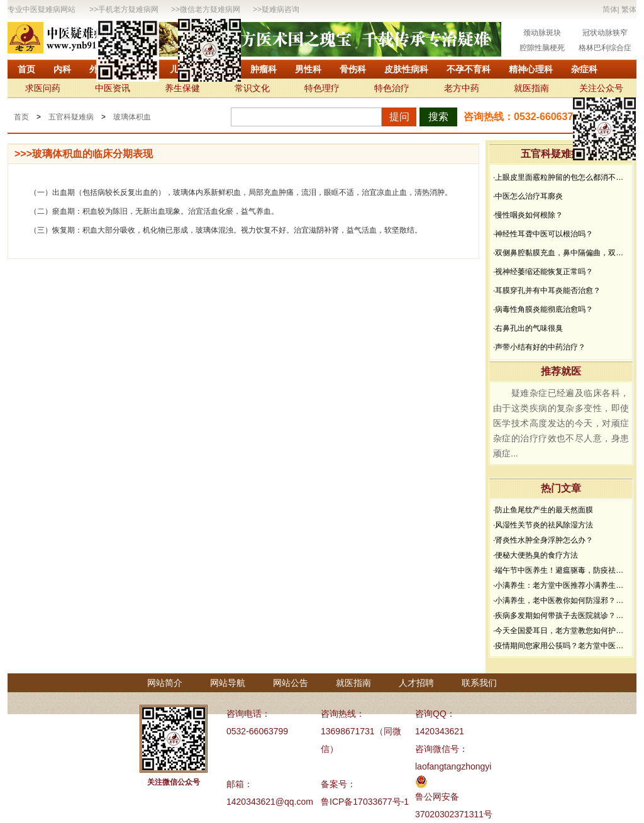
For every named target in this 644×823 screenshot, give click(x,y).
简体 (610, 9)
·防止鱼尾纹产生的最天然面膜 (543, 510)
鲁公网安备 (437, 797)
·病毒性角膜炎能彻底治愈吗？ (543, 309)
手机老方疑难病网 (128, 9)
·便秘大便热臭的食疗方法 (536, 555)
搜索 (438, 117)
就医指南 (531, 88)
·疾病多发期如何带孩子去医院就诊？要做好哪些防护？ (561, 616)
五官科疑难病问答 (561, 154)
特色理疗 (322, 88)
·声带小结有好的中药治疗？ (539, 347)
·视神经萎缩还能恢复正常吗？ (543, 272)
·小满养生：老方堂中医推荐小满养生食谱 (561, 585)
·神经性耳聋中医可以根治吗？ (543, 234)
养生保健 (182, 88)
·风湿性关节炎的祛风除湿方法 (543, 525)
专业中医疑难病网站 (42, 9)
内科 (62, 69)
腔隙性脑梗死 (542, 48)
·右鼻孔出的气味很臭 (528, 328)
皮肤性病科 (406, 69)
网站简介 (165, 683)
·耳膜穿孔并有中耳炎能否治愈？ (547, 290)
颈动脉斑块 (542, 33)
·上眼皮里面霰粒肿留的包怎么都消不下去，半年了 (561, 177)
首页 (26, 69)
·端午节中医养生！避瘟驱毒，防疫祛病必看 (561, 570)
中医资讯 (113, 88)
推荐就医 (561, 371)
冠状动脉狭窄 (605, 33)
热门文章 (561, 488)
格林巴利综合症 (605, 48)
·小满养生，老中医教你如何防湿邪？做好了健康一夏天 (561, 600)
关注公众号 (601, 88)
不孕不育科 (469, 69)
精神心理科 (531, 69)
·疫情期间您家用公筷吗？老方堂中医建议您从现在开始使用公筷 (561, 646)
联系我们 (479, 683)
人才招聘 (416, 683)
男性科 (308, 69)
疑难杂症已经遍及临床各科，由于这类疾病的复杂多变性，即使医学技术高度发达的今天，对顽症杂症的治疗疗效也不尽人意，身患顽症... (561, 423)
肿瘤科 (264, 69)
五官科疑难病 (71, 117)
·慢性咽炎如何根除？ (528, 215)
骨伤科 (353, 69)
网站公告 (291, 683)
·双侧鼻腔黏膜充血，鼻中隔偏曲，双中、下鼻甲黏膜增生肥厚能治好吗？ (561, 253)
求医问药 (43, 88)
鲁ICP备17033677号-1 (365, 802)
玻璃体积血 (132, 117)
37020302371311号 (454, 814)
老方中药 (462, 88)
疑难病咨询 (280, 9)
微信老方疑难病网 (210, 9)
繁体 (629, 9)
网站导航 (228, 683)
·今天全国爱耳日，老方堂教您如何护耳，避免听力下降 (561, 631)
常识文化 (252, 88)
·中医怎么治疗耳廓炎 (528, 196)
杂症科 (584, 69)
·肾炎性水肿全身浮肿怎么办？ (543, 540)
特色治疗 (392, 88)
